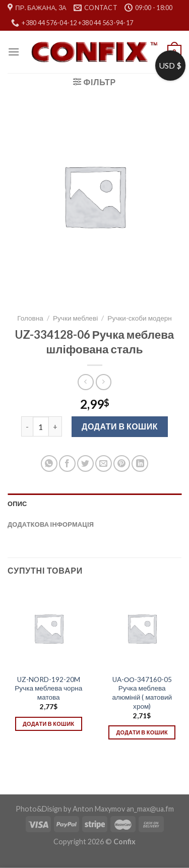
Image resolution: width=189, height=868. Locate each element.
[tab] (94, 504)
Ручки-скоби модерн (140, 318)
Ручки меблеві (75, 318)
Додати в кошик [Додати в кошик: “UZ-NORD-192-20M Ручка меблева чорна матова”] (48, 724)
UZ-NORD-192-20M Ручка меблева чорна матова (48, 688)
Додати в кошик (120, 426)
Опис (17, 504)
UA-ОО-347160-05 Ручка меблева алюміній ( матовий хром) (142, 693)
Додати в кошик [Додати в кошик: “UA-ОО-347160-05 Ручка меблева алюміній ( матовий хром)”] (142, 732)
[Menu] (14, 52)
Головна (30, 318)
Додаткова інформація (51, 524)
